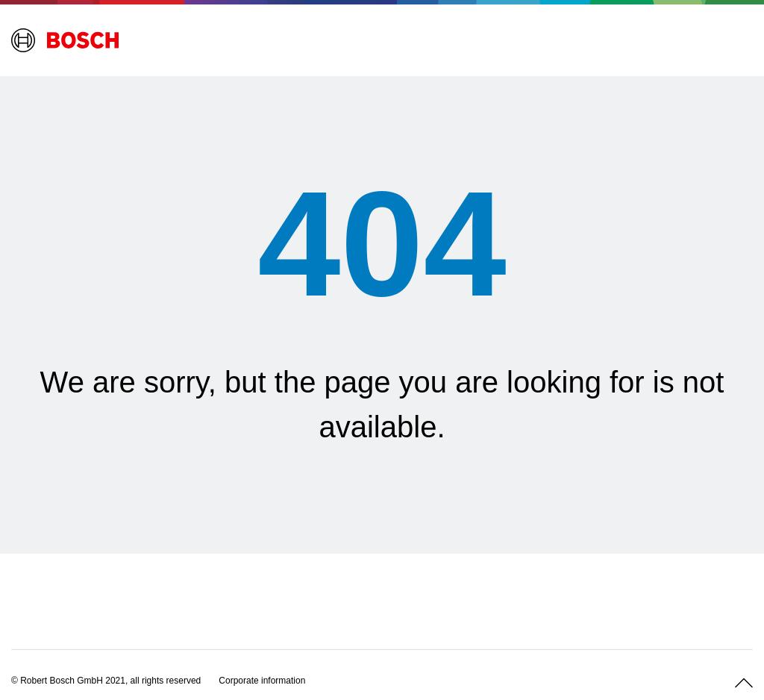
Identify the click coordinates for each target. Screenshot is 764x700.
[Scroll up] (744, 683)
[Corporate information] (262, 681)
